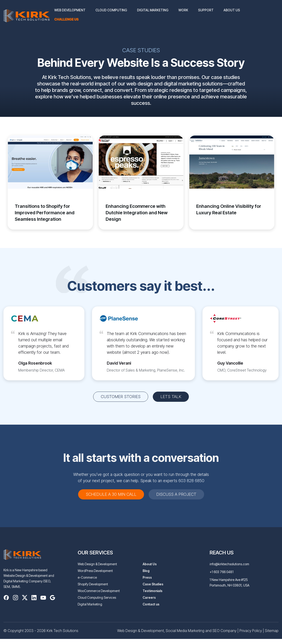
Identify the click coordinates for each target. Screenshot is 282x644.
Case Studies (153, 584)
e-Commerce (87, 577)
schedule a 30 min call (111, 494)
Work (183, 10)
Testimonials (153, 591)
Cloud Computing (111, 10)
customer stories (121, 397)
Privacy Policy (251, 631)
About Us (232, 10)
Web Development (70, 10)
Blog (146, 571)
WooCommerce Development (99, 591)
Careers (149, 597)
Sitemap (272, 631)
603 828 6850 (191, 481)
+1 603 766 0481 (222, 572)
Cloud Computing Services (97, 597)
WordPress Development (95, 571)
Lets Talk (171, 397)
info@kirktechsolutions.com (229, 564)
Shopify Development (93, 584)
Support (206, 10)
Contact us (151, 604)
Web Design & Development (97, 564)
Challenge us (66, 19)
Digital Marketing (153, 10)
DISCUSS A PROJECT (176, 494)
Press (147, 577)
